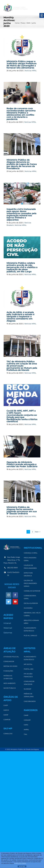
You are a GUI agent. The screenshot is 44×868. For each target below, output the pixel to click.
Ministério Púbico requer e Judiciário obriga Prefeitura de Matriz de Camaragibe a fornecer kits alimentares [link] (22, 65)
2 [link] (33, 532)
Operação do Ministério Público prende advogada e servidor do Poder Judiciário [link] (22, 464)
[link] (15, 8)
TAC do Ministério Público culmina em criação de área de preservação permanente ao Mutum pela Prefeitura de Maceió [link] (22, 366)
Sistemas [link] (8, 633)
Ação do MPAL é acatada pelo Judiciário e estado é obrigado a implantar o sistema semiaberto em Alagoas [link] (20, 317)
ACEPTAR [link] (22, 866)
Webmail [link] (8, 628)
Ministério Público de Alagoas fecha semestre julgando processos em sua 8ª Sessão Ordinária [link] (22, 510)
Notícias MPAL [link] (31, 71)
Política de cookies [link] (20, 863)
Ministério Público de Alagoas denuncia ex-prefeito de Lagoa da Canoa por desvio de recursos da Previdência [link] (22, 164)
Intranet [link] (7, 623)
